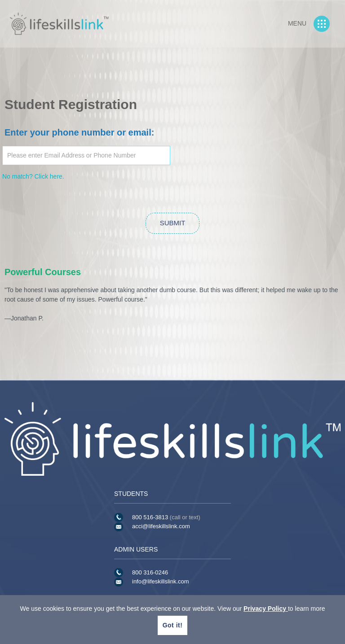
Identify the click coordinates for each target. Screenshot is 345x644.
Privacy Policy (266, 609)
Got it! (173, 625)
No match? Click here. (33, 176)
